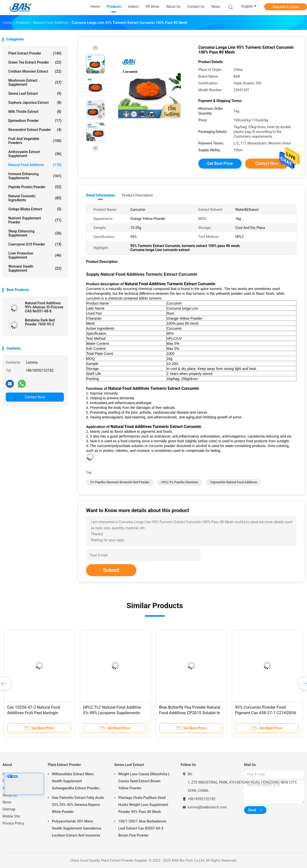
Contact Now (35, 397)
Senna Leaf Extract (35, 93)
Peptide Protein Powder (35, 187)
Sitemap (9, 809)
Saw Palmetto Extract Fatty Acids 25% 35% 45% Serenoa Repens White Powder (78, 805)
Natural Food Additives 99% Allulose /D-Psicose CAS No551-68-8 (44, 307)
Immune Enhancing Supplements (35, 176)
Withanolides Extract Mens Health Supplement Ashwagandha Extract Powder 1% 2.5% (75, 782)
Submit (111, 570)
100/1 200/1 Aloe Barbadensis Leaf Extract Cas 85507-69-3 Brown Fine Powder (142, 828)
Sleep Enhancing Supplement (35, 233)
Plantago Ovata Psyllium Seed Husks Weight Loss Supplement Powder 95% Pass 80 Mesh (143, 805)
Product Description (137, 195)
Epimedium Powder (35, 121)
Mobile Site (11, 816)
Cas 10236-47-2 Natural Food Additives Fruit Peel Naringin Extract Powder (34, 713)
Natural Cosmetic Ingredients (35, 198)
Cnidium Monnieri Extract (35, 71)
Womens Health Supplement (35, 268)
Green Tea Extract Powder (35, 62)
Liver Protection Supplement (35, 255)
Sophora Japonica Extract (35, 103)
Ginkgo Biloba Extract (35, 209)
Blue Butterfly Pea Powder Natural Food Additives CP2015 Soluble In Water (190, 713)
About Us (10, 795)
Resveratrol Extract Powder (35, 130)
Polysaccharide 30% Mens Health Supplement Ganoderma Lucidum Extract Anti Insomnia (76, 828)
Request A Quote (286, 7)
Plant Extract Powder (35, 53)
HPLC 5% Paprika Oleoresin (180, 482)
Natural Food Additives (35, 165)
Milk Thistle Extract (35, 112)
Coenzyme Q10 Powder (35, 244)
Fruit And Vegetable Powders (35, 141)
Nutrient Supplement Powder (35, 220)
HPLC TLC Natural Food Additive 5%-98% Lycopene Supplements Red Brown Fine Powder (112, 713)
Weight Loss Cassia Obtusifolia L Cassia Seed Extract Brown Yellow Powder (144, 781)
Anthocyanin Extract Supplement (35, 154)
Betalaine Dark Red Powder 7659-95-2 (40, 322)
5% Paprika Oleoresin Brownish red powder (120, 482)
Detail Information (100, 195)
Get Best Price (220, 163)
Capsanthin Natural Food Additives (234, 482)
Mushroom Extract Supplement (35, 82)
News (7, 802)
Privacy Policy (13, 823)
